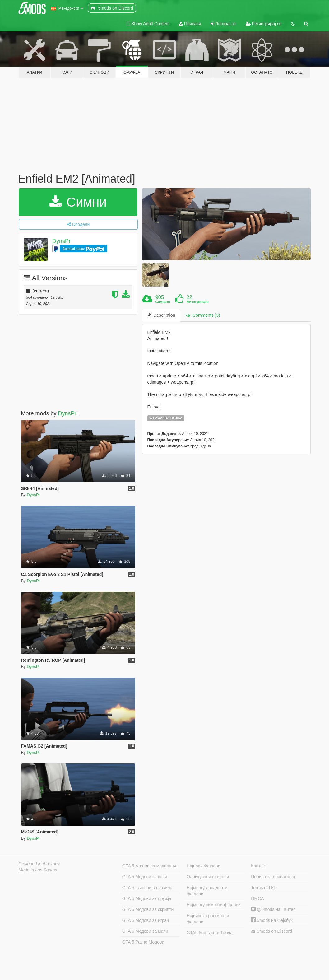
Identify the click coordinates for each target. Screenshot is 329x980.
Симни (78, 202)
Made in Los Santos (38, 870)
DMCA (257, 898)
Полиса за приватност (273, 877)
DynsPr (61, 241)
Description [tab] (161, 315)
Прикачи (190, 24)
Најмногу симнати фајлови (214, 905)
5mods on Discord (271, 931)
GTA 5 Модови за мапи (145, 931)
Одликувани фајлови (208, 877)
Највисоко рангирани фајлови (208, 919)
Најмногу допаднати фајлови (207, 891)
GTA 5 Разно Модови (143, 942)
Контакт (259, 866)
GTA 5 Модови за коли (145, 877)
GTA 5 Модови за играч (146, 920)
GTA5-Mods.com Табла (210, 933)
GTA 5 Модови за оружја (147, 898)
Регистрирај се (264, 24)
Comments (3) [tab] (203, 315)
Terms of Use (264, 888)
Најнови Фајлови (204, 866)
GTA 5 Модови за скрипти (148, 909)
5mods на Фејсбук (272, 920)
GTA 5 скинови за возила (147, 888)
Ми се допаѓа (197, 302)
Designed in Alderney (39, 864)
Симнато (163, 302)
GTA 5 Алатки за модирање (150, 866)
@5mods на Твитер (273, 909)
